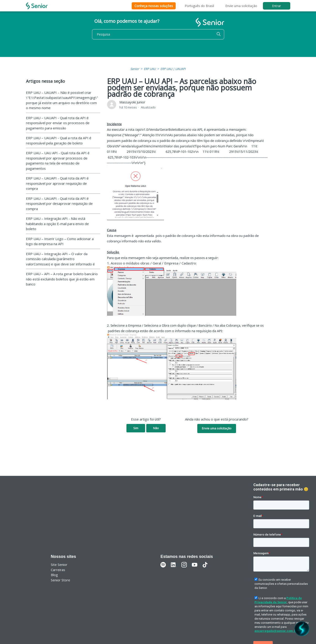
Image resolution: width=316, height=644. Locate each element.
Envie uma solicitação (241, 6)
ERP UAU (150, 69)
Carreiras (58, 570)
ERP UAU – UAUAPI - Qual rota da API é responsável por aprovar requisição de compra (57, 183)
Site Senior (59, 564)
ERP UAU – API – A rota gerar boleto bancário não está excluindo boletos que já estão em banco (62, 279)
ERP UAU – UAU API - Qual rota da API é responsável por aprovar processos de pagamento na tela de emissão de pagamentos (58, 161)
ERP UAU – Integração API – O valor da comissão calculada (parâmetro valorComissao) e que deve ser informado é (60, 259)
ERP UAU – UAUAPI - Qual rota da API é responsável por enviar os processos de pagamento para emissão (58, 123)
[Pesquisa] (158, 34)
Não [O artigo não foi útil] (156, 428)
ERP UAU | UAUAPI (173, 69)
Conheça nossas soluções (154, 6)
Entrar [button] (276, 6)
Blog (54, 575)
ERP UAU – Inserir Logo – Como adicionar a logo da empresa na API (60, 241)
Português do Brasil (199, 6)
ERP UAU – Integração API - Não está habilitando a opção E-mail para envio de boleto (57, 224)
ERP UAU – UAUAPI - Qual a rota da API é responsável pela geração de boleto (59, 140)
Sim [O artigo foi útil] (136, 428)
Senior (135, 69)
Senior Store (60, 580)
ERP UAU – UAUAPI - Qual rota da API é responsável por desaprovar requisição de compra (59, 204)
